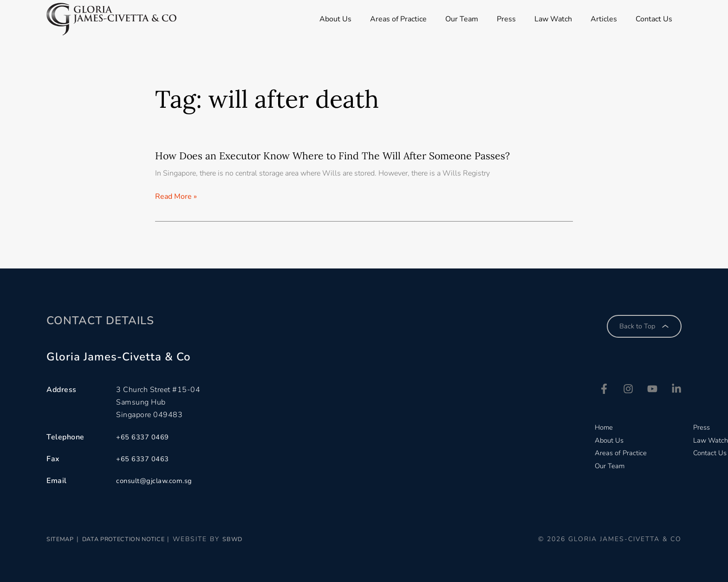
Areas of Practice (396, 19)
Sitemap (64, 539)
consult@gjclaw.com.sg (158, 481)
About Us (331, 19)
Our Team (462, 19)
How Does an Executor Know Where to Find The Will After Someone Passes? (352, 155)
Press (509, 19)
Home (600, 428)
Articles (611, 19)
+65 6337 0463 (145, 459)
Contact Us (663, 19)
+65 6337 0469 (145, 437)
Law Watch (558, 19)
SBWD (263, 539)
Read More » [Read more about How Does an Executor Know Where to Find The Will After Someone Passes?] (176, 197)
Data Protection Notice (141, 539)
